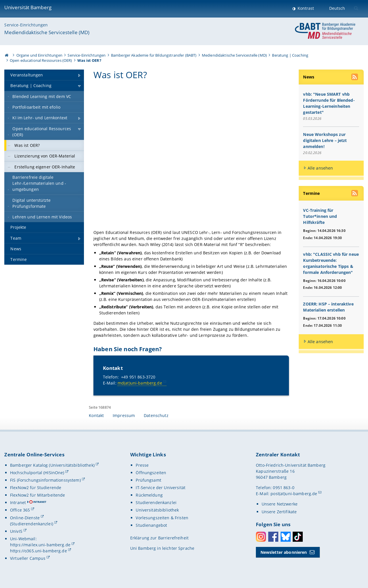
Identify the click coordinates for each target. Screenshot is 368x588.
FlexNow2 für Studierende (36, 488)
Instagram (261, 537)
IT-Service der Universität (161, 488)
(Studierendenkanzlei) (32, 524)
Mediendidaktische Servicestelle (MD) (47, 32)
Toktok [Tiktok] (298, 537)
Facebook (273, 537)
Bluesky (286, 537)
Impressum (124, 416)
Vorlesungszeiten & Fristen (162, 518)
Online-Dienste (25, 518)
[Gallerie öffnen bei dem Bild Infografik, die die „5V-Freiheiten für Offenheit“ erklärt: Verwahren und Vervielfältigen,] (191, 156)
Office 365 (20, 510)
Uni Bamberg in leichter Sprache (162, 548)
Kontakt (96, 416)
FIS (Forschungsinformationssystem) (45, 480)
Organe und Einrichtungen (39, 55)
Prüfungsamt (148, 480)
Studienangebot (151, 525)
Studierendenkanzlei (156, 503)
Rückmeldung (149, 495)
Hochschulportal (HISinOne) (37, 473)
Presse (142, 465)
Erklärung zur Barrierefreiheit (159, 538)
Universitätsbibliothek (157, 510)
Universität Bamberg (28, 7)
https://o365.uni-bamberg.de (39, 551)
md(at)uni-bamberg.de (140, 383)
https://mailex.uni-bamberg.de (40, 545)
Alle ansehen (320, 168)
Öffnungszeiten (151, 473)
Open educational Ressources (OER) (41, 60)
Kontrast (305, 8)
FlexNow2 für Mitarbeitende (38, 495)
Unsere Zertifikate (279, 512)
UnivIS (16, 531)
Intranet (18, 503)
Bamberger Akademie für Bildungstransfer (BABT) (154, 55)
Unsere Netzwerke (280, 504)
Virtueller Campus (28, 559)
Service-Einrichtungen (26, 25)
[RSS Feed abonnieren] (355, 78)
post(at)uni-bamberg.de (294, 494)
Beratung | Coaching (290, 55)
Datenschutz (156, 416)
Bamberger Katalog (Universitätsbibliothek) (52, 465)
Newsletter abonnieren (284, 552)
